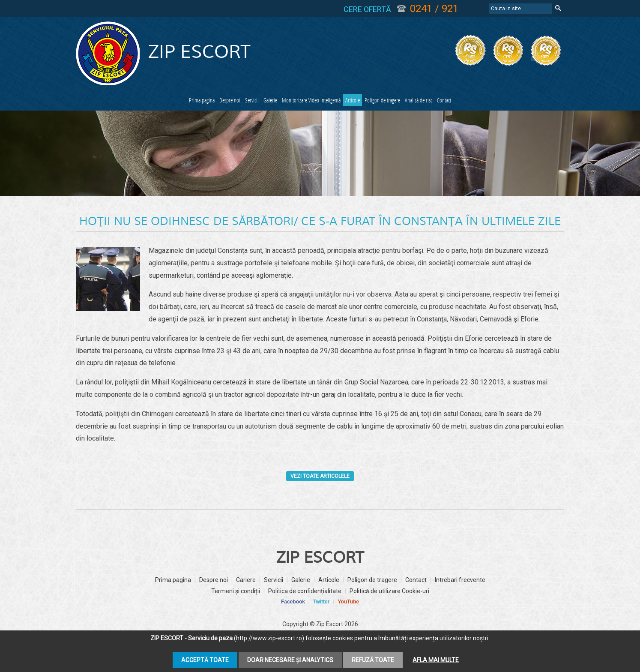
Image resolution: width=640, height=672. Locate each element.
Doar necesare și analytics (290, 660)
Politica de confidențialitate (305, 610)
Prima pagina (122, 102)
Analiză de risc (517, 102)
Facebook (293, 621)
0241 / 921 (434, 9)
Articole (399, 102)
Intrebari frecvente (460, 599)
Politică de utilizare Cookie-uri (389, 610)
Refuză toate (373, 660)
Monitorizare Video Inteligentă (328, 102)
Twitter (321, 621)
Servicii (218, 102)
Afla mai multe (436, 660)
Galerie (257, 102)
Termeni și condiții (236, 610)
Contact (320, 117)
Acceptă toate (205, 660)
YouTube (348, 621)
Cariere (246, 599)
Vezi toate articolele (320, 495)
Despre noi (175, 102)
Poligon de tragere (453, 102)
